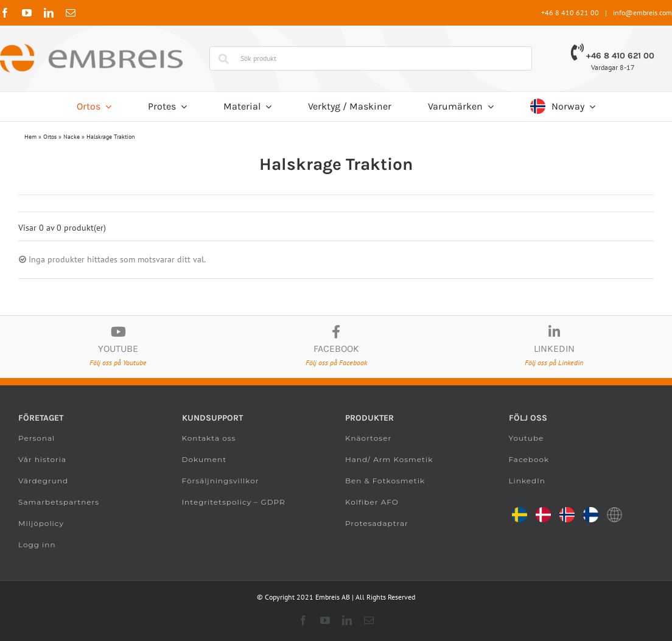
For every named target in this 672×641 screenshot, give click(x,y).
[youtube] (27, 13)
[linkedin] (49, 13)
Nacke (72, 137)
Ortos (50, 137)
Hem (30, 137)
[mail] (71, 13)
